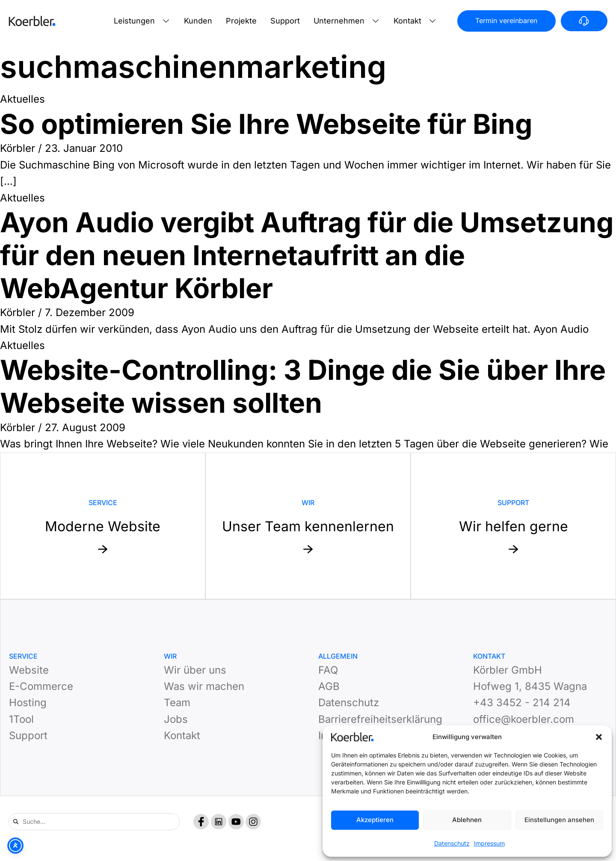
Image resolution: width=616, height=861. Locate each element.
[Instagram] (253, 822)
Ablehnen (467, 820)
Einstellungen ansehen (559, 820)
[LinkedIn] (219, 822)
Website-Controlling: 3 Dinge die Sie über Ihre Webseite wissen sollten (303, 386)
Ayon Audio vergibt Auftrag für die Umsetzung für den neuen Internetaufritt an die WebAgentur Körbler (307, 255)
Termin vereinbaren (506, 21)
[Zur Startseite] (32, 21)
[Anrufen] (584, 21)
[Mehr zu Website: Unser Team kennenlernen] (308, 526)
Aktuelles (22, 99)
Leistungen (134, 21)
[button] (599, 737)
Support (285, 21)
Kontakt (407, 21)
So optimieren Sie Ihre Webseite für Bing (266, 124)
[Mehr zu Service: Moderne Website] (103, 526)
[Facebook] (201, 822)
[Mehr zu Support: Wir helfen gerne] (513, 526)
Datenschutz (452, 843)
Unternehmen (339, 21)
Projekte (241, 21)
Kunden (198, 21)
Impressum (489, 843)
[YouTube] (236, 822)
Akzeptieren (375, 820)
